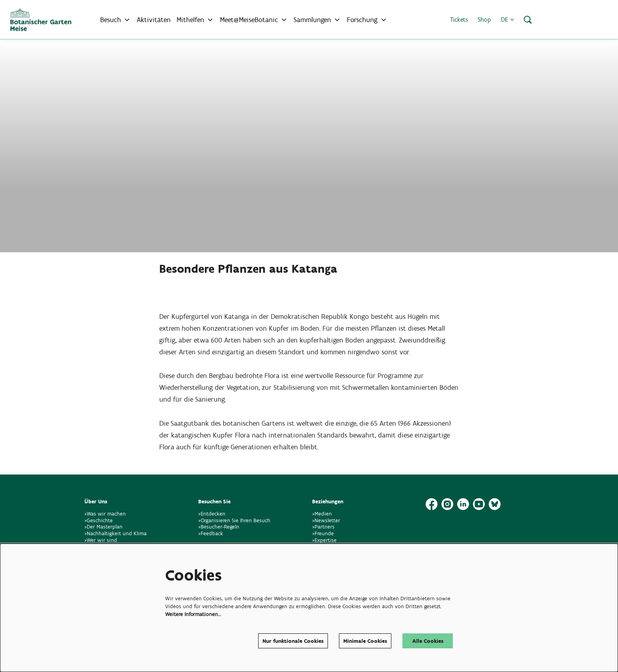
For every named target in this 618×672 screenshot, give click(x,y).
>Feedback (211, 533)
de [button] (507, 20)
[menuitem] (154, 20)
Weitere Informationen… (193, 614)
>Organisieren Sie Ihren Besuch (234, 520)
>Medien (322, 514)
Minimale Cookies (365, 641)
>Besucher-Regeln (219, 527)
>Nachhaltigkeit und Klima (115, 533)
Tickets (459, 20)
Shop (484, 20)
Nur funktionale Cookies (293, 641)
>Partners (323, 527)
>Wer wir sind (101, 540)
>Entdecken (212, 514)
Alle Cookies (428, 641)
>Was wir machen (105, 514)
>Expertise (324, 540)
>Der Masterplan (103, 527)
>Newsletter (326, 520)
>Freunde (323, 533)
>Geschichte (99, 520)
